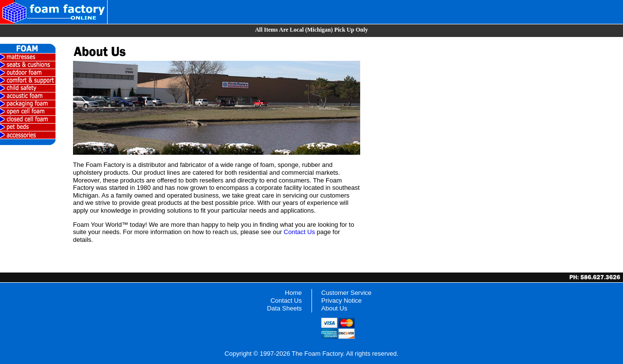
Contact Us (299, 232)
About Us (334, 308)
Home (293, 293)
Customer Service (346, 293)
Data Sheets (284, 308)
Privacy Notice (341, 300)
